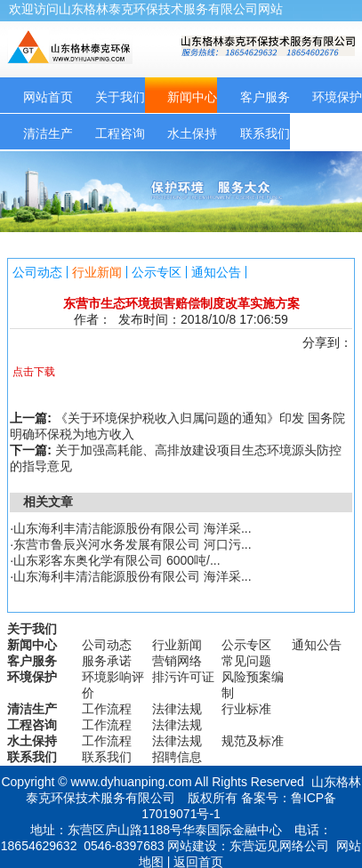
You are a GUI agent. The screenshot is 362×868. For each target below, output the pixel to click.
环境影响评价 (113, 685)
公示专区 (157, 272)
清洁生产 (48, 133)
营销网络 (177, 661)
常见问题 (246, 661)
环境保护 (32, 677)
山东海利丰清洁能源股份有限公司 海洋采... (133, 528)
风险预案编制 (253, 685)
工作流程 (107, 709)
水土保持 (192, 133)
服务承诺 (107, 661)
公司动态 (37, 272)
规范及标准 (253, 741)
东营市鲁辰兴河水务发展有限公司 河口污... (133, 544)
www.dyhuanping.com (131, 782)
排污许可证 (183, 677)
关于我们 (120, 97)
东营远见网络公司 (279, 846)
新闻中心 (192, 97)
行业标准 (246, 709)
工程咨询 (120, 133)
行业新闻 (97, 272)
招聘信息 (177, 757)
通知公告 (216, 272)
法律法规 (177, 709)
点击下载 (34, 372)
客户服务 (265, 97)
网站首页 (48, 97)
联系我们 (265, 133)
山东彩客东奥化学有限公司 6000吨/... (117, 560)
